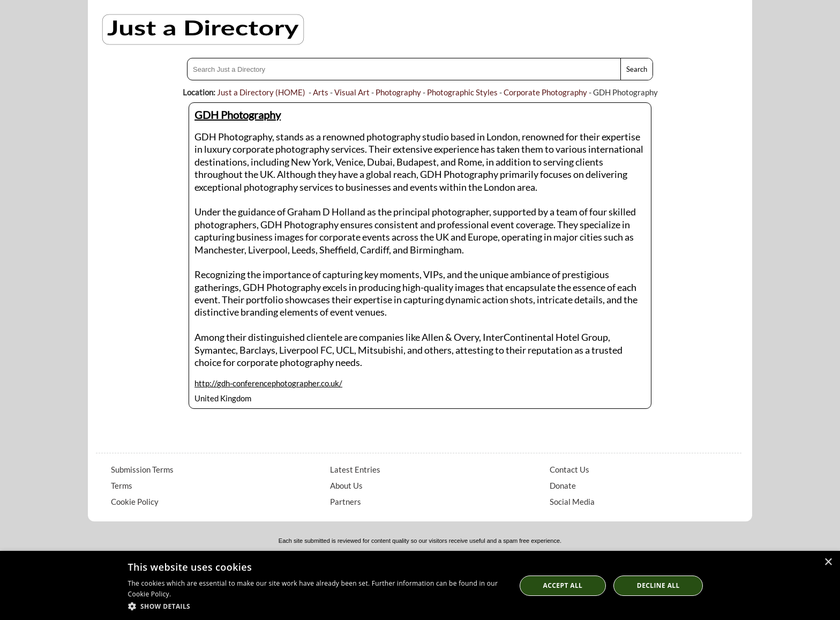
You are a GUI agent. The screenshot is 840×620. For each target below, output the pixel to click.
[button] (316, 606)
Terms (122, 485)
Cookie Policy (135, 502)
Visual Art (352, 92)
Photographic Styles (462, 92)
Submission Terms (142, 469)
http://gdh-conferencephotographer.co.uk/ (268, 383)
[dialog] (420, 585)
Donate (563, 485)
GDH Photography (238, 115)
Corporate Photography (545, 92)
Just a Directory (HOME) (261, 92)
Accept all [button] (563, 585)
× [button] (828, 562)
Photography (398, 92)
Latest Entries (355, 469)
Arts (321, 92)
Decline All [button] (658, 585)
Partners (346, 502)
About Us (346, 485)
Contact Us (569, 469)
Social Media (572, 502)
